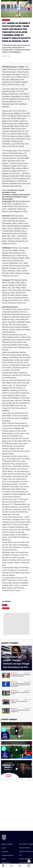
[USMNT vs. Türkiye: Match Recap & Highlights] (6, 702)
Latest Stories (10, 643)
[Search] (11, 866)
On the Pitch (6, 20)
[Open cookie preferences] (29, 861)
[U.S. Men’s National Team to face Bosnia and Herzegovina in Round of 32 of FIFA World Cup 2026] (6, 684)
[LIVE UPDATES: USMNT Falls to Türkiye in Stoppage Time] (6, 711)
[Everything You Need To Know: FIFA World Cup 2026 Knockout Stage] (6, 675)
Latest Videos (10, 719)
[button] (33, 866)
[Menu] (29, 865)
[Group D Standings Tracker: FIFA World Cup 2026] (6, 693)
